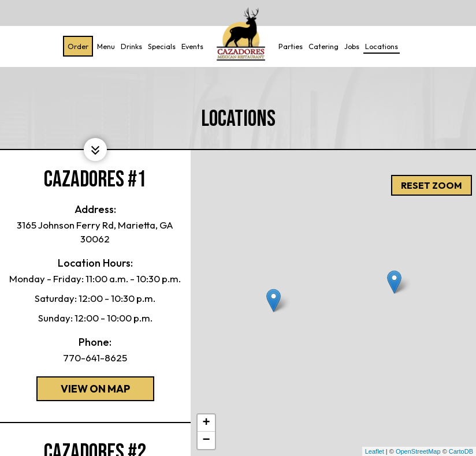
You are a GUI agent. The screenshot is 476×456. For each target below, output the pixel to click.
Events (191, 46)
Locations (380, 46)
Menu (104, 46)
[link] (239, 35)
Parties (289, 46)
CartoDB (461, 451)
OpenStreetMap (418, 451)
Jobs (350, 46)
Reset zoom (432, 165)
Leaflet (375, 451)
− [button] (206, 440)
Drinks (130, 46)
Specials (160, 46)
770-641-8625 (95, 358)
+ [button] (206, 423)
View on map (83, 391)
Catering (322, 46)
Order (76, 46)
